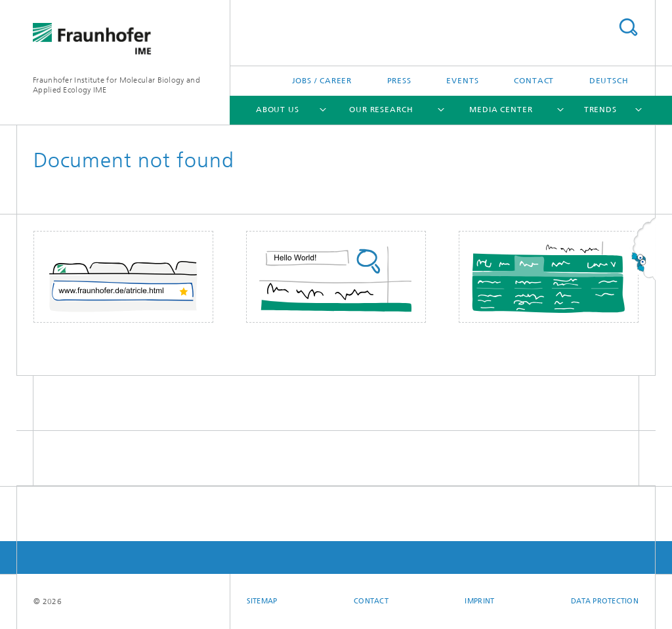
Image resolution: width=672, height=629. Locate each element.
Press (400, 81)
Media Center (501, 110)
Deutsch (609, 81)
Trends (600, 110)
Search (628, 27)
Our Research (381, 110)
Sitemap (262, 601)
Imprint (479, 601)
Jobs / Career (322, 81)
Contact (534, 81)
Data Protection (605, 601)
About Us (278, 110)
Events (462, 81)
